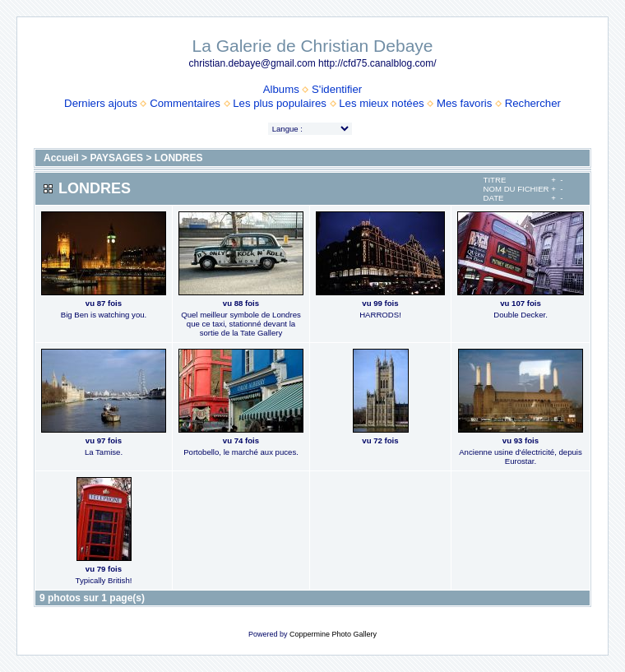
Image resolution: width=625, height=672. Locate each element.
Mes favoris (464, 103)
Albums (281, 89)
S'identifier (337, 89)
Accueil (61, 158)
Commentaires (185, 103)
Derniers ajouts (101, 103)
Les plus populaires (280, 103)
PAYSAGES (116, 158)
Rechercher (533, 103)
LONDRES (179, 158)
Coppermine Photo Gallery (333, 634)
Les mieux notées (381, 103)
